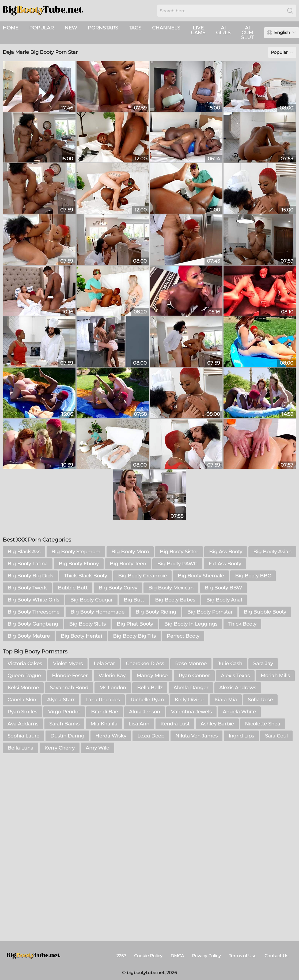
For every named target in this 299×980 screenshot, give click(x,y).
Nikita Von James (196, 736)
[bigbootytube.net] (33, 956)
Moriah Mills (275, 676)
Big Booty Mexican (171, 588)
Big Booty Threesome (33, 612)
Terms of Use (243, 956)
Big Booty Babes (175, 600)
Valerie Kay (112, 676)
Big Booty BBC (253, 576)
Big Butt (134, 600)
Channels (166, 28)
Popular (41, 28)
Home (11, 28)
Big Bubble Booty (265, 612)
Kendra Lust (175, 724)
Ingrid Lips (241, 736)
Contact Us (276, 956)
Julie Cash (230, 664)
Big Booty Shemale (201, 576)
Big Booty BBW (223, 588)
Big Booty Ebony (79, 564)
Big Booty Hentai (81, 636)
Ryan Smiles (22, 712)
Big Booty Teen (128, 564)
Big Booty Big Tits (134, 636)
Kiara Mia (226, 700)
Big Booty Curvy (118, 588)
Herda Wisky (111, 736)
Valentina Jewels (191, 712)
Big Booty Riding (156, 612)
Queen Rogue (24, 676)
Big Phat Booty (135, 624)
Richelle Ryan (147, 700)
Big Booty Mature (29, 636)
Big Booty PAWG (177, 564)
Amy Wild (98, 748)
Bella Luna (20, 748)
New (71, 28)
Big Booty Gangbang (33, 624)
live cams (198, 30)
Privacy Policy (206, 956)
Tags (135, 28)
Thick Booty (242, 624)
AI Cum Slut (247, 33)
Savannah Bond (69, 688)
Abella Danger (191, 688)
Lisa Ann (139, 724)
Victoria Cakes (25, 664)
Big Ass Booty (226, 552)
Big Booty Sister (179, 552)
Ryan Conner (194, 676)
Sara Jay (263, 664)
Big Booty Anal (224, 600)
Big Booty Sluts (87, 624)
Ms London (113, 688)
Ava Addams (23, 724)
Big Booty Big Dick (30, 576)
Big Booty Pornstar (210, 612)
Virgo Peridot (64, 712)
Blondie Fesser (70, 676)
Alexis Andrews (238, 688)
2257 (121, 956)
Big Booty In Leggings (191, 624)
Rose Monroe (191, 664)
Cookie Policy (148, 956)
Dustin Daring (67, 736)
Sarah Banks (64, 724)
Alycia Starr (61, 700)
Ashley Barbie (217, 724)
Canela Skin (22, 700)
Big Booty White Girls (33, 600)
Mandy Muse (152, 676)
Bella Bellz (150, 688)
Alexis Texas (235, 676)
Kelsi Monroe (23, 688)
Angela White (239, 712)
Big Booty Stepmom (76, 552)
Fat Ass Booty (225, 564)
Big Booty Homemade (97, 612)
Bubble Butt (73, 588)
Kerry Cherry (60, 748)
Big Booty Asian (272, 552)
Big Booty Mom (130, 552)
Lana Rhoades (103, 700)
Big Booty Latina (28, 564)
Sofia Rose (260, 700)
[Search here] (227, 11)
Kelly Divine (189, 700)
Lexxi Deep (151, 736)
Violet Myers (68, 664)
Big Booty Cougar (91, 600)
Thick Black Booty (86, 576)
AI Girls (223, 30)
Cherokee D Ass (145, 664)
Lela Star (104, 664)
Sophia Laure (23, 736)
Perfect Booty (183, 636)
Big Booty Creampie (142, 576)
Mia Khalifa (104, 724)
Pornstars (103, 28)
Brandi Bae (105, 712)
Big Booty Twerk (27, 588)
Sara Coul (276, 736)
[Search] (290, 11)
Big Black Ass (24, 552)
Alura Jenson (145, 712)
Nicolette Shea (263, 724)
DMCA (177, 956)
